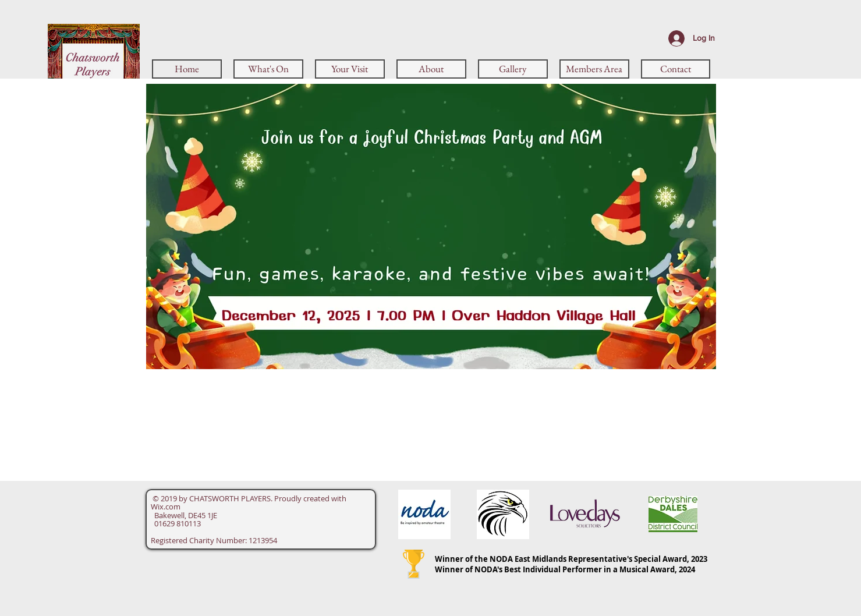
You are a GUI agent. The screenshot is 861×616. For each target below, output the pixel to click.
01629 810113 (176, 523)
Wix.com (166, 507)
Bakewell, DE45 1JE (184, 515)
